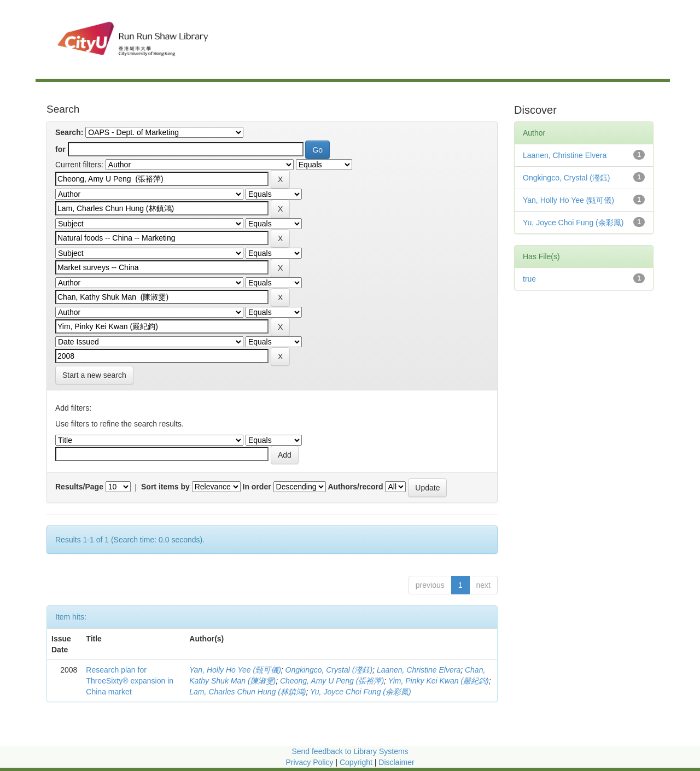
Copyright (357, 762)
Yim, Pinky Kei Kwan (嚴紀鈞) (439, 681)
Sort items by (165, 487)
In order (257, 487)
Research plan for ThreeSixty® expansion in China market (130, 681)
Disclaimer (396, 762)
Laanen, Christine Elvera (419, 670)
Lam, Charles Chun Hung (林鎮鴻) (247, 692)
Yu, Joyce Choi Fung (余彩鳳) (361, 692)
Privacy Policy (309, 762)
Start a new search (94, 375)
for (60, 149)
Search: (69, 132)
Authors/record (355, 487)
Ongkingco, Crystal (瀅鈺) (329, 670)
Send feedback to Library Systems (350, 751)
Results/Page (79, 487)
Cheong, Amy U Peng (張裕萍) (332, 681)
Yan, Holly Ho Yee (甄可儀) (235, 670)
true (529, 279)
